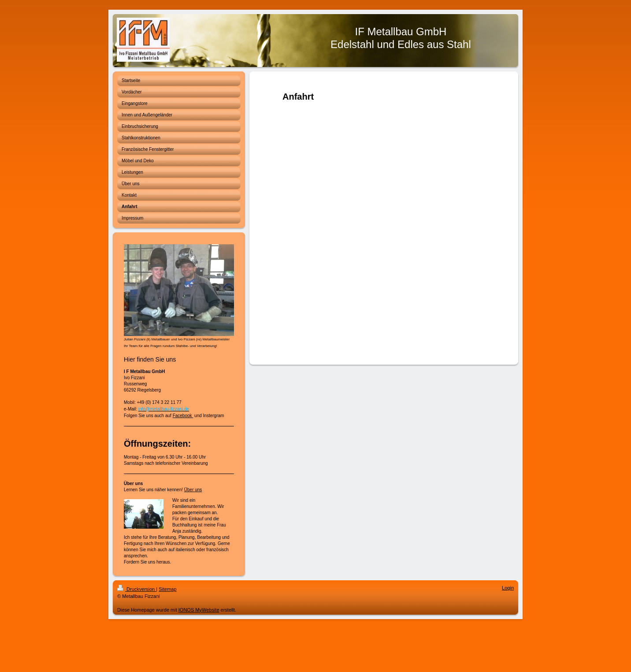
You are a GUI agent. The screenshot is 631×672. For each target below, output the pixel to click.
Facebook (183, 416)
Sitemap (167, 589)
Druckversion (137, 589)
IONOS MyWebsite (199, 610)
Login (508, 588)
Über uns (193, 490)
